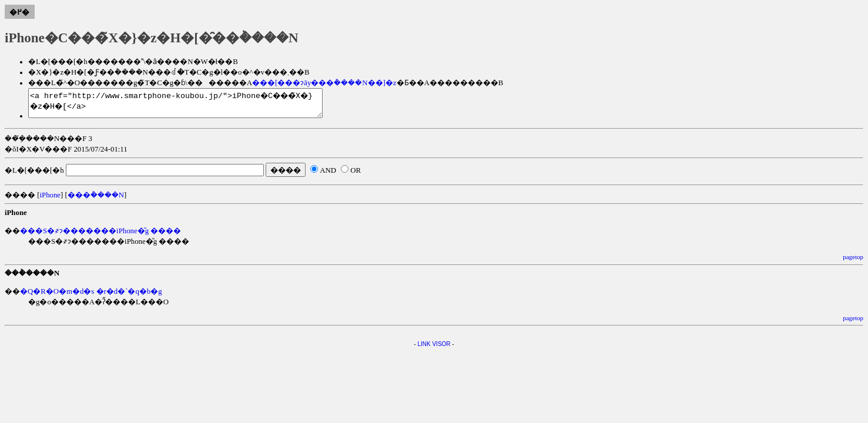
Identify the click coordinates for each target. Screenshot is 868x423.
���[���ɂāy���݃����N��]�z (324, 83)
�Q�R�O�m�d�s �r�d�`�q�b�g (91, 297)
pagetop (853, 262)
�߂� (19, 12)
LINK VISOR (434, 349)
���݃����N (96, 200)
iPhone (50, 200)
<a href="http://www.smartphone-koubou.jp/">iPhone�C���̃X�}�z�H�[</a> (193, 106)
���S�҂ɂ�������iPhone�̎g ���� (100, 236)
